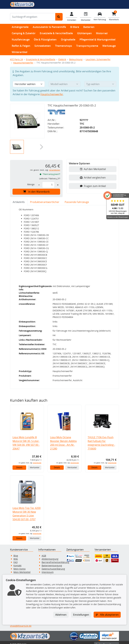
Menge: (31, 184)
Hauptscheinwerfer (23, 63)
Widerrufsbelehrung (52, 572)
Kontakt (17, 562)
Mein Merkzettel (22, 569)
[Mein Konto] (72, 16)
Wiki (16, 556)
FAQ (16, 559)
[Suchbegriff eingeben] (33, 17)
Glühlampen (84, 33)
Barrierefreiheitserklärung (55, 559)
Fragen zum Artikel (93, 186)
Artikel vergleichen (93, 178)
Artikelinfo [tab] (19, 202)
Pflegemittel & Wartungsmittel (97, 40)
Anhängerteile (20, 27)
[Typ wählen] (100, 84)
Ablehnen (61, 615)
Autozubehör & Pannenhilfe (49, 27)
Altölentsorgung (50, 556)
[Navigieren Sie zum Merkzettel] (86, 16)
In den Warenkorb (36, 192)
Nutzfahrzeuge (21, 40)
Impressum (48, 569)
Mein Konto (19, 565)
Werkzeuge (109, 46)
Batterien (89, 27)
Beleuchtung (76, 59)
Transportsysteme (87, 46)
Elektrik (62, 59)
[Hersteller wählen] (29, 84)
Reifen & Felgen (21, 46)
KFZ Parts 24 (16, 59)
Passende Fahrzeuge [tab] (77, 202)
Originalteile (68, 40)
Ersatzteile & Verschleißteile (56, 33)
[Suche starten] (59, 17)
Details (19, 464)
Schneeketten (43, 46)
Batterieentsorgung (52, 562)
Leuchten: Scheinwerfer (98, 59)
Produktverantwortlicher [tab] (45, 202)
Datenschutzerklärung (53, 565)
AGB (44, 552)
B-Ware (75, 27)
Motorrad (102, 33)
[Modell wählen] (65, 84)
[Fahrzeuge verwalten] (100, 16)
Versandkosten (55, 170)
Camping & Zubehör (24, 33)
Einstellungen (81, 615)
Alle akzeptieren (107, 615)
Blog (16, 552)
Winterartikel (19, 52)
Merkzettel (35, 464)
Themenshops (64, 46)
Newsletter (19, 572)
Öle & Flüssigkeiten (45, 40)
